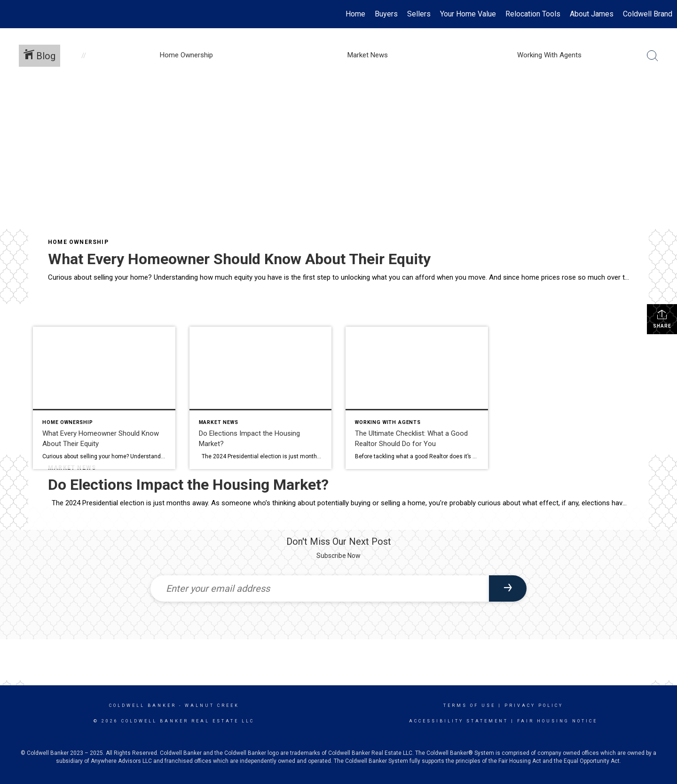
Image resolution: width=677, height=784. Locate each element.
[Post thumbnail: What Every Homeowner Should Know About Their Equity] (104, 398)
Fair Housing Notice (557, 721)
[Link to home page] (12, 14)
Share (662, 319)
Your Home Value (468, 14)
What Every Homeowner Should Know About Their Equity (239, 259)
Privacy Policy (534, 706)
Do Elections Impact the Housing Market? (188, 485)
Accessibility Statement (459, 721)
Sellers (419, 14)
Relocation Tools (533, 14)
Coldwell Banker (143, 706)
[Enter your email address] (320, 588)
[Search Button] (653, 56)
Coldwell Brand (648, 14)
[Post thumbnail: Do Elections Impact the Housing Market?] (261, 398)
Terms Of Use (469, 706)
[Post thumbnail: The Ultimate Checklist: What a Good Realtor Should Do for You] (417, 398)
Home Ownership (78, 242)
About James (592, 14)
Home (355, 14)
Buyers (386, 14)
